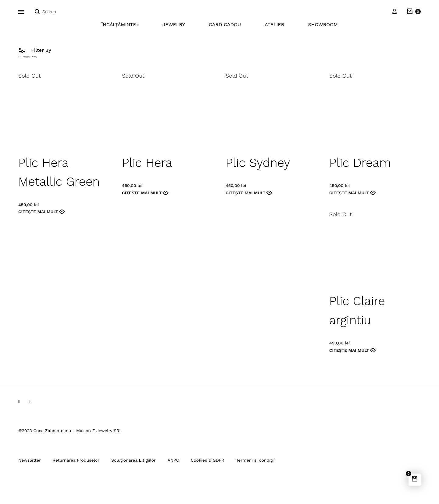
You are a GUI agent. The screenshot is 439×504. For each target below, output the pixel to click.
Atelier (274, 25)
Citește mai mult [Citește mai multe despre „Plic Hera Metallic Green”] (38, 212)
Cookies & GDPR (208, 460)
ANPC (173, 460)
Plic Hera (147, 163)
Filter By (35, 50)
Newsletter (30, 460)
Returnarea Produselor (76, 460)
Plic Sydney (258, 163)
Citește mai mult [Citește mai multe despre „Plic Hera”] (142, 193)
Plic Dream (360, 163)
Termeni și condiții (255, 460)
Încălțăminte (120, 25)
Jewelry (174, 25)
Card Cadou (225, 25)
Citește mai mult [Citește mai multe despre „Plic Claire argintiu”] (349, 350)
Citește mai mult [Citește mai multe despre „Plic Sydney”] (246, 193)
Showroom (323, 25)
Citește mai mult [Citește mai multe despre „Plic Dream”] (349, 193)
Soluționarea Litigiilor (134, 460)
